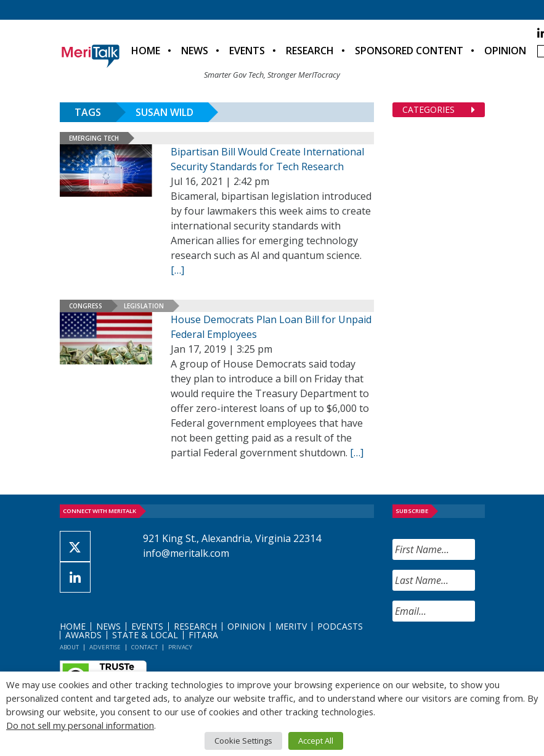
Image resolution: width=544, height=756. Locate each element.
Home (146, 51)
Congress (86, 306)
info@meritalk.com (186, 553)
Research (310, 51)
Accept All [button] (316, 741)
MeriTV (291, 626)
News (195, 51)
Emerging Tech (94, 138)
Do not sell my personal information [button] (80, 725)
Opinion (505, 51)
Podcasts (340, 626)
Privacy (180, 647)
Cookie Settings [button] (243, 741)
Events (247, 51)
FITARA (203, 635)
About (69, 647)
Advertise (105, 647)
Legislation (144, 306)
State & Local (145, 635)
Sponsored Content (409, 51)
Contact (144, 647)
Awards (83, 635)
